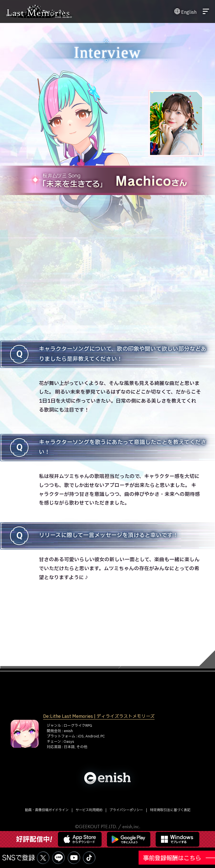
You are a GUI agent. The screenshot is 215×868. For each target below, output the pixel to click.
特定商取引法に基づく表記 (170, 810)
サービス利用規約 (89, 810)
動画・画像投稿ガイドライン (47, 810)
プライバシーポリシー (126, 810)
